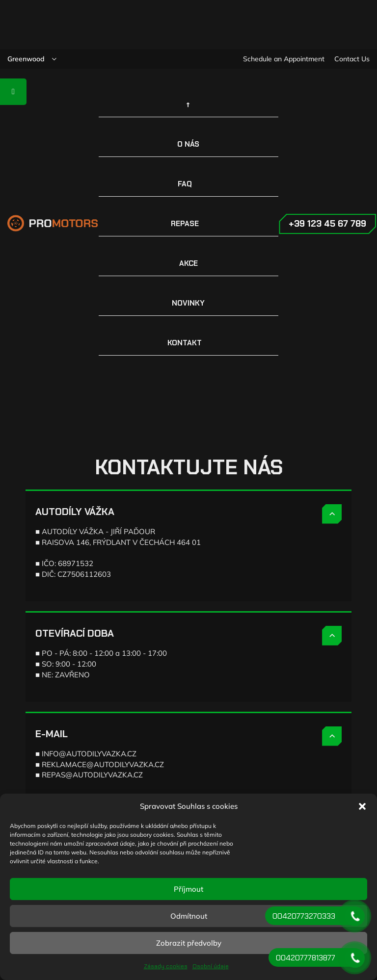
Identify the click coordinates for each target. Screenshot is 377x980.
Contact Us (352, 59)
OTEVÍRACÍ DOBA (75, 633)
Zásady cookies (166, 966)
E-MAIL (52, 734)
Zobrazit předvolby (189, 943)
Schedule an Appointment (284, 59)
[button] (362, 806)
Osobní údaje (211, 966)
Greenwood (26, 59)
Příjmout (188, 889)
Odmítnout (189, 916)
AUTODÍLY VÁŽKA (75, 512)
